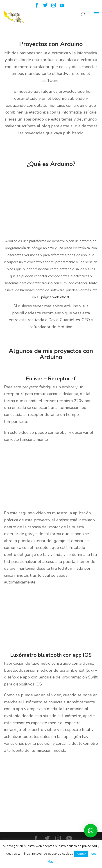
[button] (91, 831)
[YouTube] (62, 7)
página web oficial (56, 297)
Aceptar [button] (81, 854)
